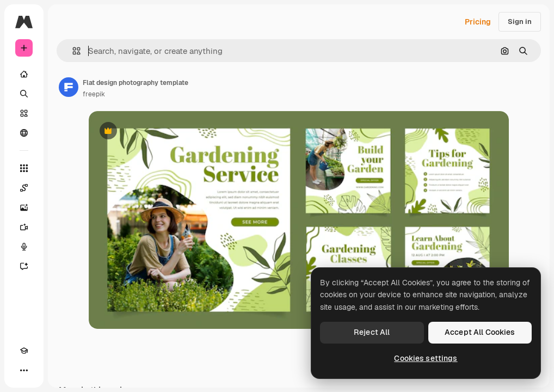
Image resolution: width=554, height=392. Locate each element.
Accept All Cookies (480, 332)
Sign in (520, 22)
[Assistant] (24, 266)
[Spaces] (24, 188)
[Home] (24, 74)
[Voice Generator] (24, 247)
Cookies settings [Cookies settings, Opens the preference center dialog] (426, 358)
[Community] (24, 133)
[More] (24, 370)
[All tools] (24, 168)
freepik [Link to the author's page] (94, 94)
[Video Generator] (24, 227)
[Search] (24, 94)
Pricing (478, 22)
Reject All (372, 332)
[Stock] (24, 113)
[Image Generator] (24, 207)
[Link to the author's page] (69, 87)
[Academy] (24, 351)
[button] (72, 51)
